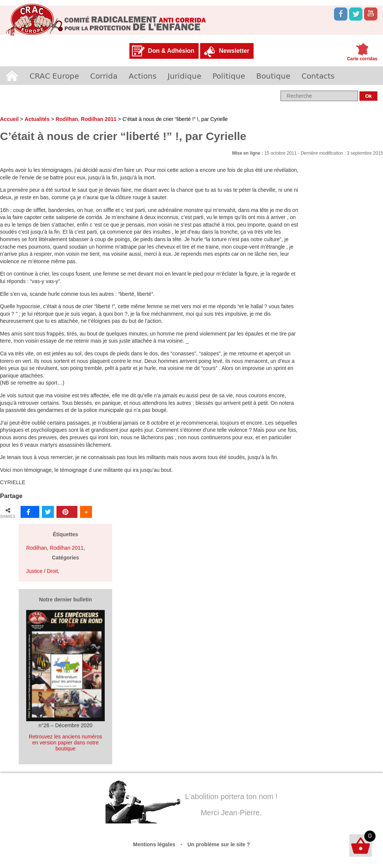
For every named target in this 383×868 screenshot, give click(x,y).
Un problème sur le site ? (219, 844)
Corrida (104, 76)
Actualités (37, 119)
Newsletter (234, 51)
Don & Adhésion (171, 51)
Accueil (12, 76)
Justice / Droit (42, 571)
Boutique (273, 76)
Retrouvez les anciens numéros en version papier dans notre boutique (65, 743)
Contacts (318, 76)
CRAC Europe (54, 76)
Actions (143, 76)
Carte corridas (362, 59)
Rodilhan (67, 119)
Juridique (184, 76)
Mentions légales (154, 844)
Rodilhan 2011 (99, 119)
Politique (229, 76)
